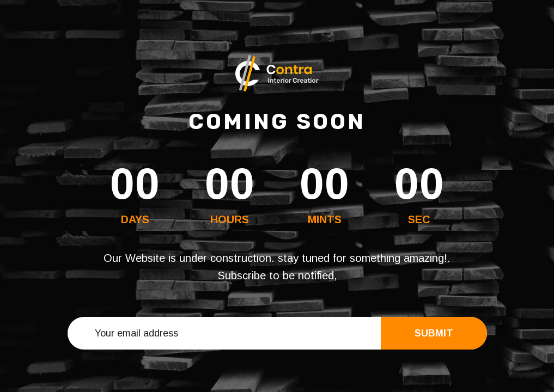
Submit (434, 333)
